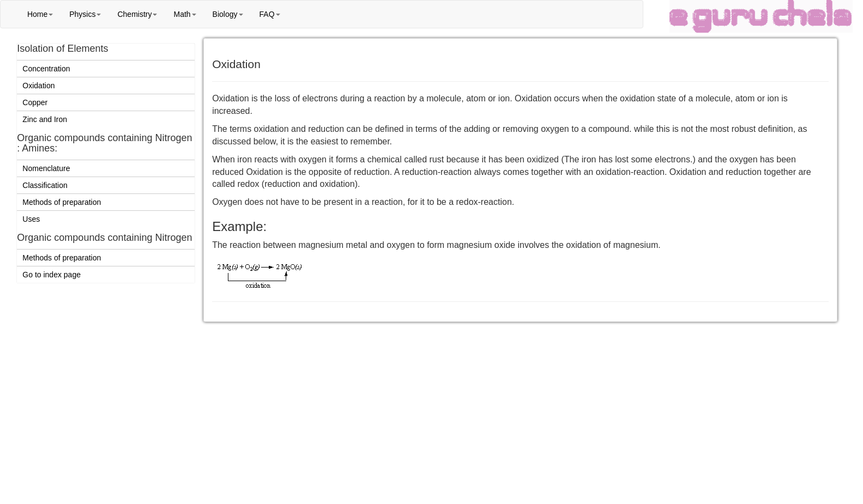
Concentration (46, 69)
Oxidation (38, 86)
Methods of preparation (62, 202)
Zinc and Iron (45, 119)
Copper (35, 102)
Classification (45, 185)
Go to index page (52, 275)
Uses (31, 219)
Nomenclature (46, 168)
